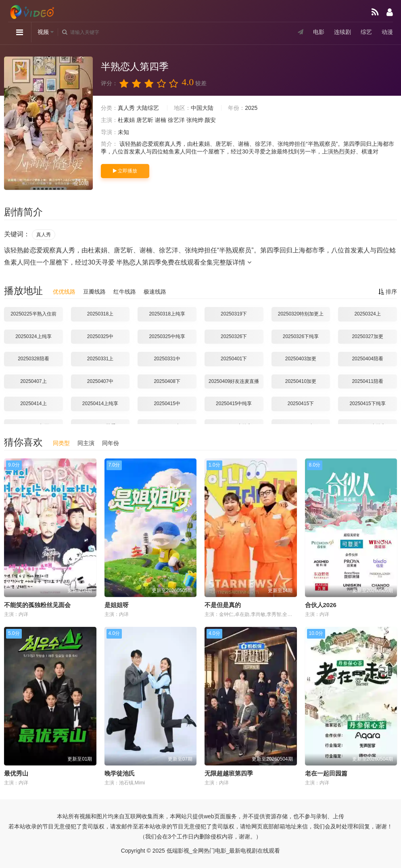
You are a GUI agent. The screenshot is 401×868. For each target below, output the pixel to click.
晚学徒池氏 (120, 773)
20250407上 (33, 381)
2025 (251, 108)
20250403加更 (301, 359)
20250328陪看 (33, 359)
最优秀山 (16, 773)
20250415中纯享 (234, 404)
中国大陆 (202, 108)
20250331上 (100, 359)
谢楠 (161, 120)
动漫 (387, 32)
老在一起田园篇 (326, 773)
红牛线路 (125, 292)
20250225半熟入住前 (33, 314)
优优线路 (64, 292)
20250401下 (234, 359)
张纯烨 (195, 120)
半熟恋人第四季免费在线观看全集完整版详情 (184, 262)
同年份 (111, 443)
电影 (319, 32)
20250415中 (167, 404)
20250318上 (100, 314)
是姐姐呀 (117, 605)
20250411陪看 (367, 381)
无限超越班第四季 (229, 773)
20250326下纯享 (301, 336)
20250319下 (234, 314)
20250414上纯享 (100, 404)
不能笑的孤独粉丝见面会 (37, 605)
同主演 (86, 443)
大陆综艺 (148, 108)
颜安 (210, 120)
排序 (388, 292)
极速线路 (155, 292)
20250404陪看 (367, 359)
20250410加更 (301, 381)
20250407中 (100, 381)
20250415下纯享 (367, 404)
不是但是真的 (223, 605)
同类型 (61, 443)
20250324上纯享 (33, 336)
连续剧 (343, 32)
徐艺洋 (176, 120)
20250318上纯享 (167, 314)
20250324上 (367, 314)
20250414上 (33, 404)
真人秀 (126, 108)
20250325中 (100, 336)
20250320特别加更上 (301, 314)
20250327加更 (367, 336)
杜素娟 (126, 120)
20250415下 (301, 404)
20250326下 (234, 336)
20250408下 (167, 381)
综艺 (366, 32)
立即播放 (125, 171)
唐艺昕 (145, 120)
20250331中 (167, 359)
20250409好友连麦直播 (234, 381)
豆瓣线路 (94, 292)
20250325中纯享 (167, 336)
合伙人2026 (321, 605)
